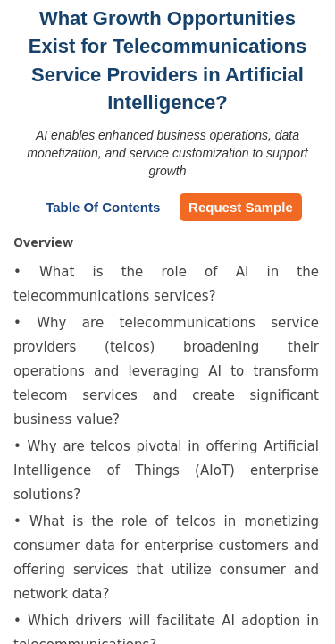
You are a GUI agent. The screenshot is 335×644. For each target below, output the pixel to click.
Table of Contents (103, 207)
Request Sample (241, 207)
